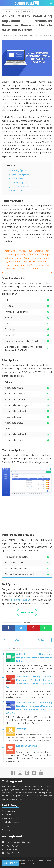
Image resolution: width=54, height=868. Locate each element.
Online (11, 863)
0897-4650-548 (12, 846)
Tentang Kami (10, 811)
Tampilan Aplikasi (20, 182)
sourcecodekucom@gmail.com (19, 842)
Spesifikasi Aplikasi (20, 174)
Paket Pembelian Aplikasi (23, 187)
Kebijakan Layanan (27, 746)
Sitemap (21, 728)
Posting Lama (44, 640)
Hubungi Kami (10, 826)
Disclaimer (9, 815)
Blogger (32, 863)
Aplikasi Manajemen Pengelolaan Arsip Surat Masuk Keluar (34, 658)
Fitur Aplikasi (17, 178)
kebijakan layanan (21, 600)
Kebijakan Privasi (11, 819)
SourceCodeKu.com (28, 861)
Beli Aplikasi (17, 191)
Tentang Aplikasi (19, 170)
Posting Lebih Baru (12, 640)
